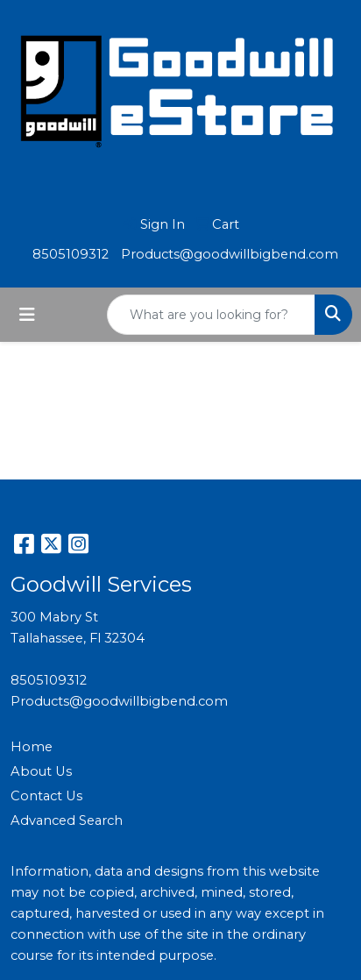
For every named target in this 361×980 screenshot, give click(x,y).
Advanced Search (67, 820)
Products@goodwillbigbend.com (230, 254)
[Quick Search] (211, 315)
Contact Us (46, 796)
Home (32, 747)
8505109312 (71, 254)
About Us (41, 771)
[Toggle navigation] (27, 315)
